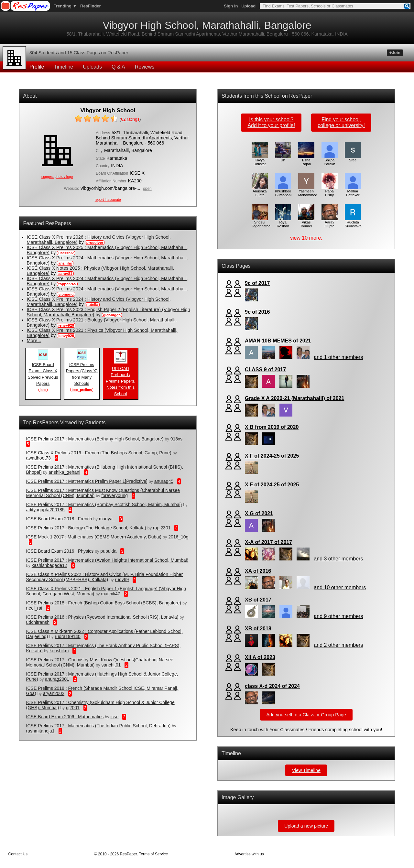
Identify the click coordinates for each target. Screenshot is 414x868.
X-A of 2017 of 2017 (268, 542)
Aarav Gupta (330, 222)
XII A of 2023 (260, 657)
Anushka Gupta (260, 191)
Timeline (63, 67)
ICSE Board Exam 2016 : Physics (60, 551)
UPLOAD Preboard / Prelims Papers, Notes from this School (120, 379)
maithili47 (110, 594)
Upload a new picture (306, 826)
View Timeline (306, 770)
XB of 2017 (258, 600)
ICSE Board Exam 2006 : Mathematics (65, 717)
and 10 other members (340, 587)
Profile (37, 67)
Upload (248, 6)
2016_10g (178, 537)
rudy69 (122, 580)
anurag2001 (57, 679)
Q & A (118, 67)
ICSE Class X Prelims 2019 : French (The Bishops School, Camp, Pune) (99, 453)
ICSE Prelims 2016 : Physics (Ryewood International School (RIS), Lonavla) (102, 617)
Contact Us (18, 854)
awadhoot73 (38, 458)
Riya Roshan (283, 222)
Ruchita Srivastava (353, 222)
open (147, 189)
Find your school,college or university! (341, 122)
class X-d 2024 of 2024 (272, 686)
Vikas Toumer (306, 222)
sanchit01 (111, 665)
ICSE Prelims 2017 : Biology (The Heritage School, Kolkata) (86, 528)
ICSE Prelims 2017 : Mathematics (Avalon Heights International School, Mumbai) (107, 560)
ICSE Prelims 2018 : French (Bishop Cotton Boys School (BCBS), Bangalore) (104, 603)
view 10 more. (306, 238)
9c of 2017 (257, 283)
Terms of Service (153, 854)
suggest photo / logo (57, 177)
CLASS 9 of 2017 (265, 369)
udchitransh (38, 622)
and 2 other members (338, 645)
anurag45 (164, 481)
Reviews (145, 67)
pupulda (108, 551)
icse (114, 717)
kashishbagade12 (49, 565)
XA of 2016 (258, 571)
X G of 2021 (259, 513)
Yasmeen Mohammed (308, 191)
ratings (130, 119)
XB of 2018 (258, 629)
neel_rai (34, 608)
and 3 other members (338, 559)
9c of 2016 (257, 312)
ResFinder (91, 6)
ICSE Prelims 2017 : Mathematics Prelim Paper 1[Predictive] (87, 481)
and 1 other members (338, 357)
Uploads (92, 67)
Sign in (231, 6)
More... (34, 341)
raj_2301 (162, 528)
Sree (353, 158)
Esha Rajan (306, 160)
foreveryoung (114, 495)
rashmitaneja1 (40, 731)
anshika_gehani (64, 472)
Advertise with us (249, 854)
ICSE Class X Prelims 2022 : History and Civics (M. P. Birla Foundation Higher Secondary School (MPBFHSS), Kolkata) (104, 577)
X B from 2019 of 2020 (272, 427)
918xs (176, 439)
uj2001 (73, 708)
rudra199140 (68, 636)
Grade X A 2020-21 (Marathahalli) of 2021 (294, 398)
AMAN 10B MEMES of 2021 (278, 341)
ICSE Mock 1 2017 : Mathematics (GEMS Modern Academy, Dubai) (94, 537)
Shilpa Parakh (330, 160)
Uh (283, 158)
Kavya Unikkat (260, 160)
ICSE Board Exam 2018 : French (59, 519)
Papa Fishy (330, 191)
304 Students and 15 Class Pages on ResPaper (79, 53)
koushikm (59, 651)
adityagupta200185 (45, 510)
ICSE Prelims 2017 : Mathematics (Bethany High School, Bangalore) (95, 439)
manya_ (107, 519)
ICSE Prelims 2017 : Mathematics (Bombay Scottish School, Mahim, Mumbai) (104, 505)
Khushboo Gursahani (283, 191)
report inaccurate (108, 200)
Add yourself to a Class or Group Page (306, 715)
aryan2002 (54, 693)
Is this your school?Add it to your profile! (271, 122)
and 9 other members (338, 616)
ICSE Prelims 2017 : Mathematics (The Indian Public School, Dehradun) (98, 726)
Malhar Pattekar (353, 191)
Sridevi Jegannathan (262, 222)
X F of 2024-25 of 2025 (272, 456)
